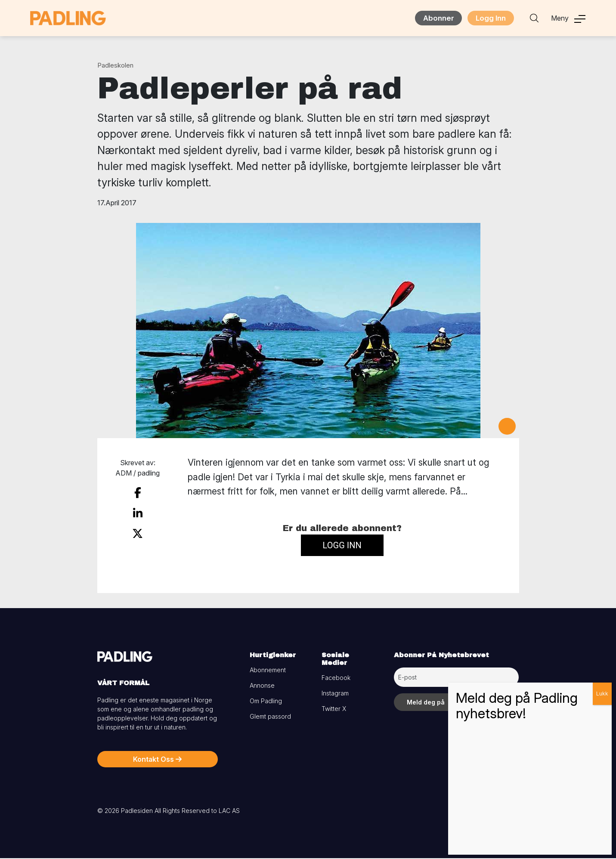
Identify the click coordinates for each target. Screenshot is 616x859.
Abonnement (268, 671)
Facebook (336, 678)
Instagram (335, 694)
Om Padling (266, 702)
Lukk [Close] (602, 694)
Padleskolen (115, 66)
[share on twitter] (138, 531)
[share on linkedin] (138, 513)
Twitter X (334, 709)
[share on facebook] (138, 493)
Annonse (262, 686)
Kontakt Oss (157, 760)
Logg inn (342, 546)
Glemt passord (270, 717)
